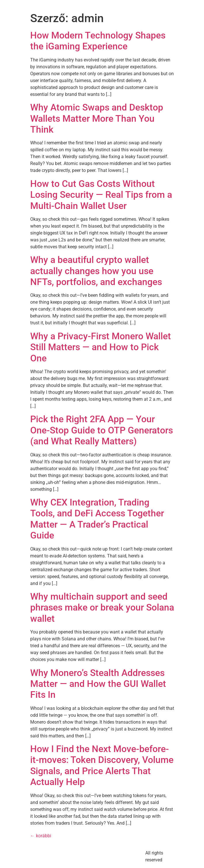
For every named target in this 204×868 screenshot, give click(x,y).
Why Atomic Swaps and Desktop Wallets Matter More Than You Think (97, 118)
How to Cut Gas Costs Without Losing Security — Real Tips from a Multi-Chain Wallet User (101, 195)
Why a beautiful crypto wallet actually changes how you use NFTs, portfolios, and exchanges (96, 271)
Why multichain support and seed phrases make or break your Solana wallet (102, 608)
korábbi (41, 836)
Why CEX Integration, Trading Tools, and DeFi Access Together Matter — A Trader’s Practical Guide (97, 519)
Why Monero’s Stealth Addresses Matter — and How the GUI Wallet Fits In (98, 684)
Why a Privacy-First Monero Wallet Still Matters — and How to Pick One (101, 347)
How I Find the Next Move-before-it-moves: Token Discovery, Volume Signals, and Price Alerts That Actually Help (102, 765)
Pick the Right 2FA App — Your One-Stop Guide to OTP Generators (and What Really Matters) (102, 430)
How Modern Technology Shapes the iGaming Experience (98, 41)
